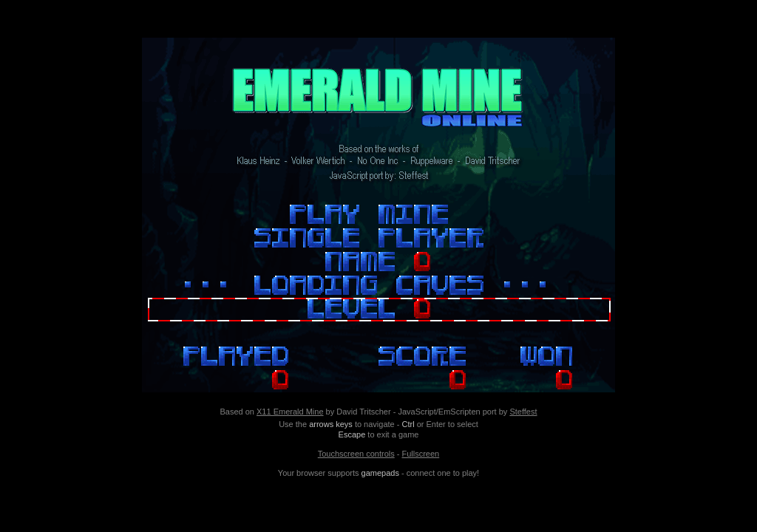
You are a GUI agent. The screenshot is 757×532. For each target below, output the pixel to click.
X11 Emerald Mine (290, 412)
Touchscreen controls (356, 454)
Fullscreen (420, 454)
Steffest (523, 412)
